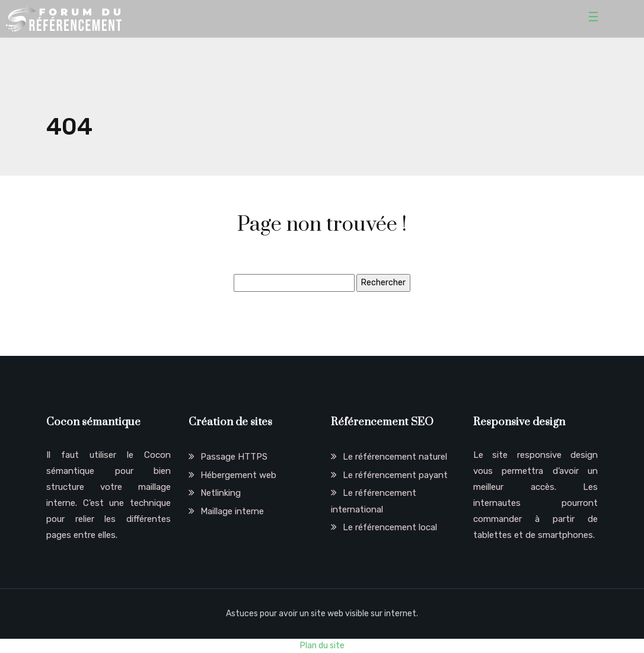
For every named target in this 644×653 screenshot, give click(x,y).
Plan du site (322, 646)
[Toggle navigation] (595, 18)
